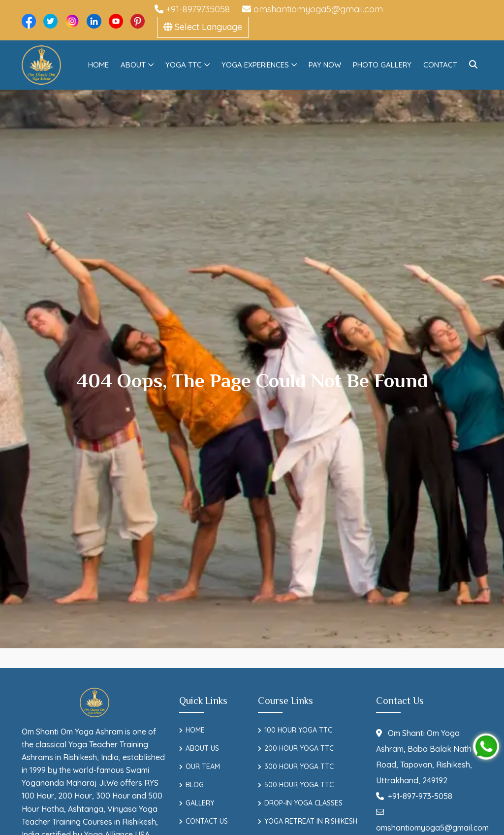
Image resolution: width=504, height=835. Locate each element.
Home (98, 65)
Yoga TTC (184, 65)
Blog (195, 785)
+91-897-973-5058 (414, 796)
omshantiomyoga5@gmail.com (313, 9)
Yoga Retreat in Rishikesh (311, 821)
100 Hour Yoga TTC (298, 730)
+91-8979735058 (192, 9)
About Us (202, 748)
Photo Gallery (382, 65)
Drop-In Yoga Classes (303, 803)
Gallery (200, 803)
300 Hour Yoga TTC (299, 767)
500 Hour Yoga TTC (299, 785)
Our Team (203, 767)
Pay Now (325, 65)
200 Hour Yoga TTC (299, 748)
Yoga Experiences (255, 65)
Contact (440, 65)
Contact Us (207, 821)
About (133, 65)
